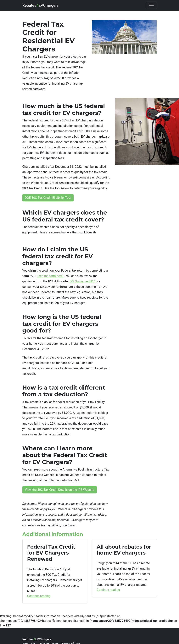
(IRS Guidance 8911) (83, 281)
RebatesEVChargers (41, 5)
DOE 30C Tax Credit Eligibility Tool (48, 198)
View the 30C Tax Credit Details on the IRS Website (60, 490)
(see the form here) (51, 276)
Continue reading (39, 596)
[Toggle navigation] (151, 5)
